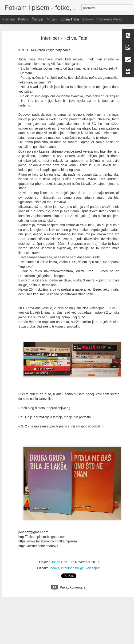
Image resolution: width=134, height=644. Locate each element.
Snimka (88, 19)
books (55, 568)
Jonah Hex (59, 562)
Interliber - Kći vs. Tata (64, 38)
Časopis (37, 19)
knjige (80, 568)
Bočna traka (70, 19)
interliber (67, 568)
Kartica (23, 19)
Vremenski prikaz (109, 19)
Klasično (9, 19)
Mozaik (52, 19)
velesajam (93, 568)
